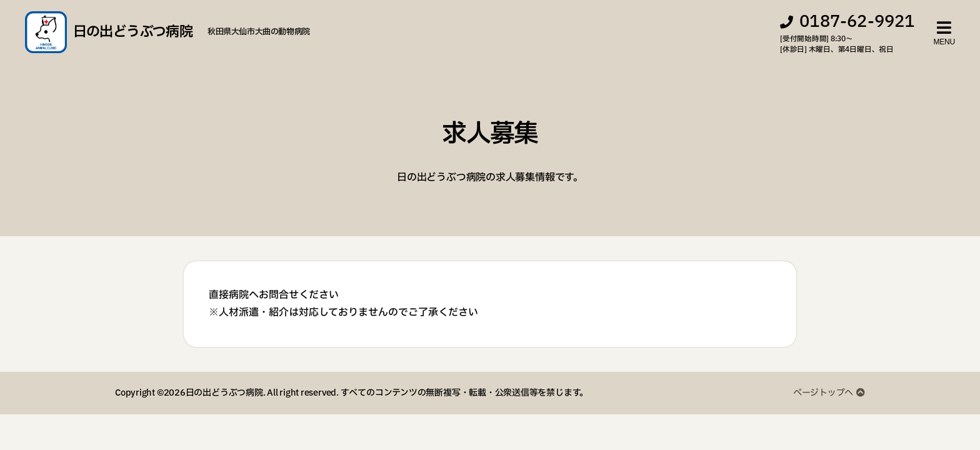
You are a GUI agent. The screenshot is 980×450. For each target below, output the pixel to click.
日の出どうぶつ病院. (226, 397)
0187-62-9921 (857, 24)
